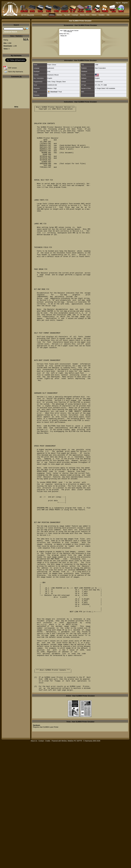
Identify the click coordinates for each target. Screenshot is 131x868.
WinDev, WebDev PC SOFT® (72, 867)
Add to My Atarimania (15, 72)
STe (99, 85)
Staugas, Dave (61, 82)
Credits (48, 867)
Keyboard (50, 75)
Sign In (118, 3)
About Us (34, 867)
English (50, 78)
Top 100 (67, 15)
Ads (108, 15)
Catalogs (75, 15)
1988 (96, 65)
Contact (41, 867)
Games (44, 15)
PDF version (13, 68)
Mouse (56, 75)
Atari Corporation (100, 68)
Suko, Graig (51, 82)
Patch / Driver (52, 65)
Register (125, 3)
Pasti (60, 92)
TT (102, 85)
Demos (59, 15)
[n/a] (49, 71)
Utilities (52, 15)
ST (96, 85)
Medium (50, 88)
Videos (94, 15)
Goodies (102, 15)
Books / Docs (85, 15)
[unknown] (51, 68)
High (55, 88)
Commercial (99, 82)
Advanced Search (10, 32)
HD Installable (111, 88)
